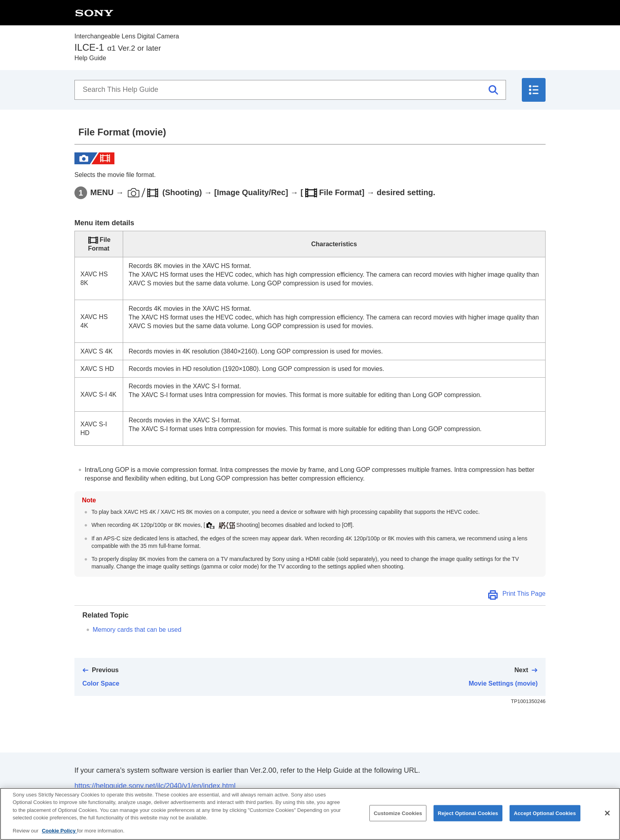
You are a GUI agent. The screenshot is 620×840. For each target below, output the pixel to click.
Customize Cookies (398, 821)
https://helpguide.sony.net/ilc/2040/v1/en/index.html (155, 786)
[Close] (607, 821)
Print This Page (524, 594)
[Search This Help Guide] (290, 90)
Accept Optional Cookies (545, 821)
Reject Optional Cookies (468, 821)
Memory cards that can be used (137, 630)
